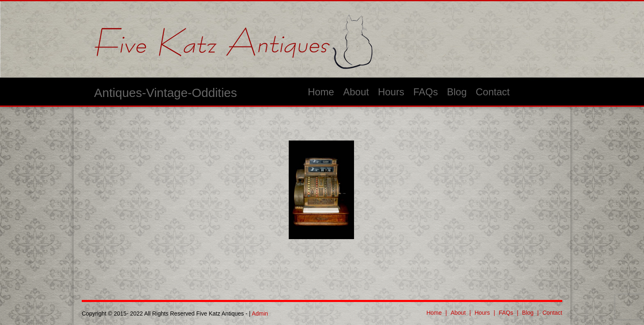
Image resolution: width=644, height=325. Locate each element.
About (356, 92)
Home (321, 92)
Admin (260, 313)
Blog (457, 92)
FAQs (425, 92)
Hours (391, 92)
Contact (493, 92)
